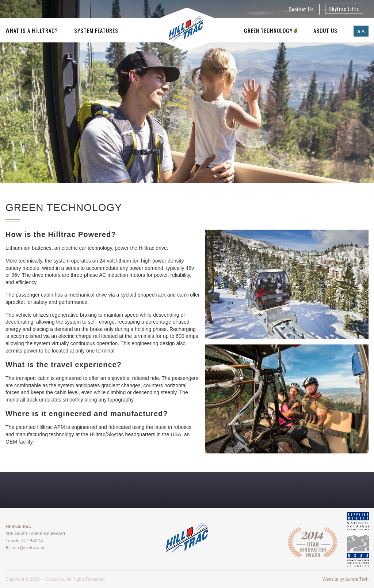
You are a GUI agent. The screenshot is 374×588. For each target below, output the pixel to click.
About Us (325, 30)
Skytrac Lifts (344, 9)
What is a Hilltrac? (32, 30)
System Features (96, 30)
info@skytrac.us (29, 548)
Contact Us (301, 9)
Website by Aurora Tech (346, 579)
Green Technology (271, 30)
